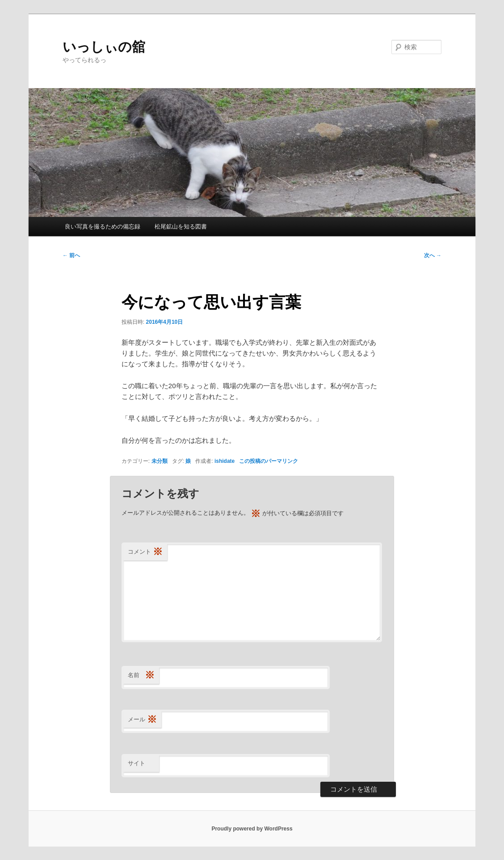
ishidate (225, 461)
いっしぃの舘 (104, 47)
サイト (136, 763)
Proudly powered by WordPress (252, 829)
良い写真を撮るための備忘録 (103, 227)
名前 (141, 676)
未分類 (160, 461)
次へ (433, 255)
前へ (71, 255)
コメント (145, 552)
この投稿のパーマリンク (269, 461)
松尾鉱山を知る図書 (181, 227)
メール (142, 720)
